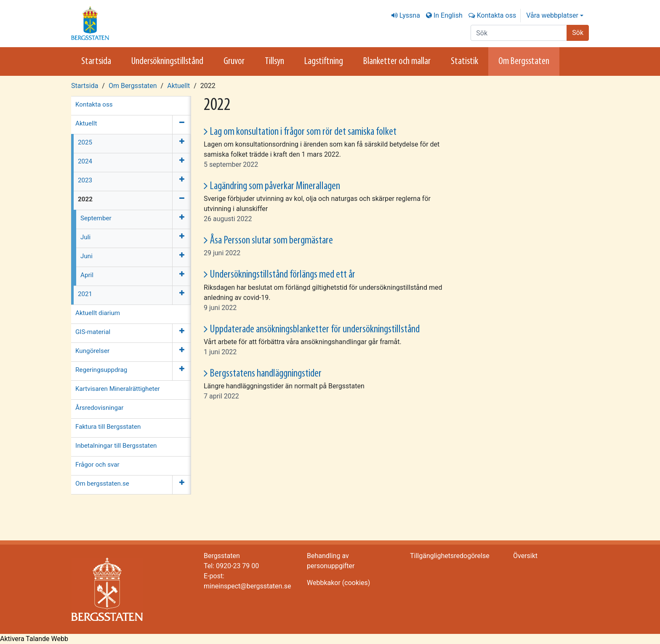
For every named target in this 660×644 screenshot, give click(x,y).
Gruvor (234, 61)
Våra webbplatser (552, 15)
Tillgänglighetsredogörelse (450, 556)
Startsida (96, 61)
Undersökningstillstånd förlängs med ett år (282, 275)
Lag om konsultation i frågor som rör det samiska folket (303, 132)
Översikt (525, 556)
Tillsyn (274, 61)
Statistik (464, 61)
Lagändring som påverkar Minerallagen (275, 186)
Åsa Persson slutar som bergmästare (271, 241)
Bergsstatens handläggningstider (266, 374)
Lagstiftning (324, 61)
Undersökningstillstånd (167, 61)
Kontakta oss (496, 15)
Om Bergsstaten (524, 61)
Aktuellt (178, 86)
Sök (578, 33)
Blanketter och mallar (397, 61)
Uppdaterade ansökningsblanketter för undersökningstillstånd (315, 330)
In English (448, 15)
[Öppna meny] (182, 144)
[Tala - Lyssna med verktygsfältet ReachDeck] (34, 639)
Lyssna (410, 15)
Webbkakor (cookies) (338, 583)
